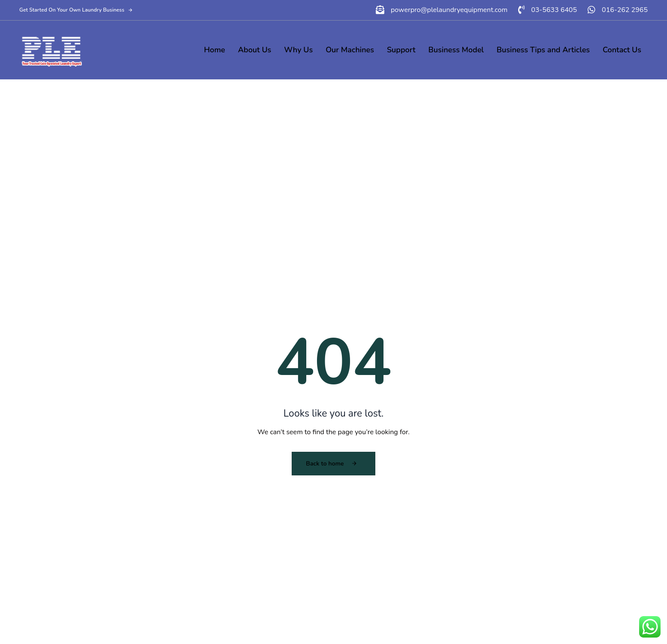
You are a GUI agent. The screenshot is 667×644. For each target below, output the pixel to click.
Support (401, 50)
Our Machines (350, 50)
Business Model (456, 50)
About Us (255, 50)
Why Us (298, 50)
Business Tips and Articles (543, 50)
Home (215, 50)
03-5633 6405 (554, 10)
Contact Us (622, 50)
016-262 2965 (625, 10)
